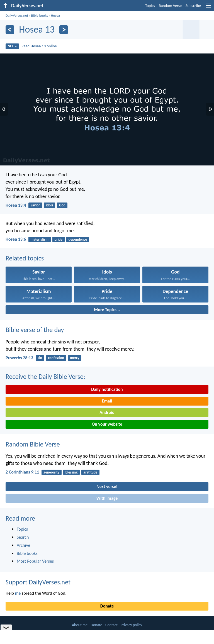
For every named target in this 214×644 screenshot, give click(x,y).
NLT (12, 46)
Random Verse (170, 6)
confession (56, 358)
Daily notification (107, 389)
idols (50, 205)
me (18, 593)
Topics (150, 6)
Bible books (39, 15)
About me (80, 625)
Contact (111, 625)
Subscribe (193, 6)
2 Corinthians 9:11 (22, 472)
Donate (107, 606)
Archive (23, 545)
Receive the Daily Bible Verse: (45, 376)
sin (40, 358)
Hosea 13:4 (16, 205)
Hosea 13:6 (16, 239)
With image (107, 498)
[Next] (64, 30)
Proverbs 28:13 (19, 358)
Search (23, 537)
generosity (51, 472)
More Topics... (107, 310)
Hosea (55, 15)
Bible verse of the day (35, 330)
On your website (107, 424)
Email (107, 401)
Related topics (25, 258)
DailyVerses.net (17, 15)
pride (59, 239)
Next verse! (107, 486)
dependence (78, 239)
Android (107, 412)
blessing (71, 472)
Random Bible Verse (33, 444)
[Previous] (10, 30)
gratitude (90, 472)
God (62, 205)
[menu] (208, 8)
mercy (75, 358)
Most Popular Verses (35, 561)
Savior (35, 205)
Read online (39, 46)
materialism (40, 239)
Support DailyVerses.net (38, 582)
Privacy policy (131, 625)
